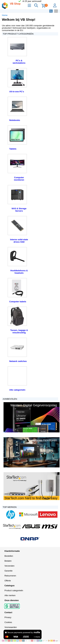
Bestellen (9, 556)
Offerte (8, 581)
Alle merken (10, 595)
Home (5, 15)
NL (51, 11)
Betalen (8, 561)
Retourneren (10, 576)
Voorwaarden (11, 627)
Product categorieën (14, 590)
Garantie (8, 571)
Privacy (8, 617)
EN (56, 11)
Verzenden (9, 566)
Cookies (8, 622)
